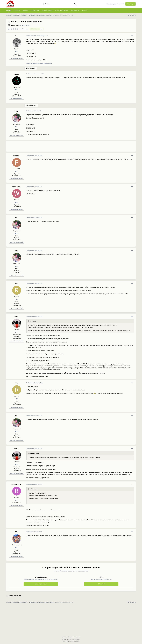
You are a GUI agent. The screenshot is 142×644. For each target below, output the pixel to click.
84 (17, 548)
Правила (17, 10)
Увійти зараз (101, 584)
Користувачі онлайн (62, 10)
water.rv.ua (16, 187)
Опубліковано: (34, 36)
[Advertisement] (62, 147)
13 (17, 202)
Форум (9, 11)
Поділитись (24, 29)
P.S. (16, 532)
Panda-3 (16, 156)
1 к (17, 332)
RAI (16, 283)
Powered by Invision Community (71, 641)
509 (17, 90)
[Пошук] (58, 4)
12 (17, 52)
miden (16, 316)
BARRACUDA (16, 484)
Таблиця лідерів (47, 10)
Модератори (75, 10)
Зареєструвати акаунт (41, 584)
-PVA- (16, 111)
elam (18, 25)
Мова (64, 637)
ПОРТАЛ (84, 10)
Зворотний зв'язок (74, 637)
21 (17, 171)
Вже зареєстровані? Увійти (115, 4)
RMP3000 (16, 74)
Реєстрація (131, 4)
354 (17, 127)
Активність (35, 10)
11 (17, 500)
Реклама (25, 10)
